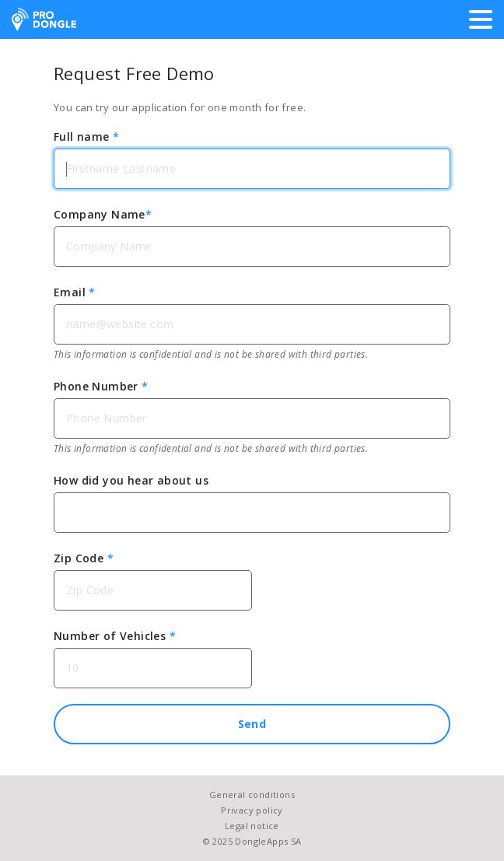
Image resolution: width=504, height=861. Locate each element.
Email (75, 292)
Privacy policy (252, 810)
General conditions (252, 794)
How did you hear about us (131, 480)
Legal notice (252, 826)
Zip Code (84, 558)
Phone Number (101, 386)
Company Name (103, 214)
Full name (86, 136)
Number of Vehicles (115, 636)
